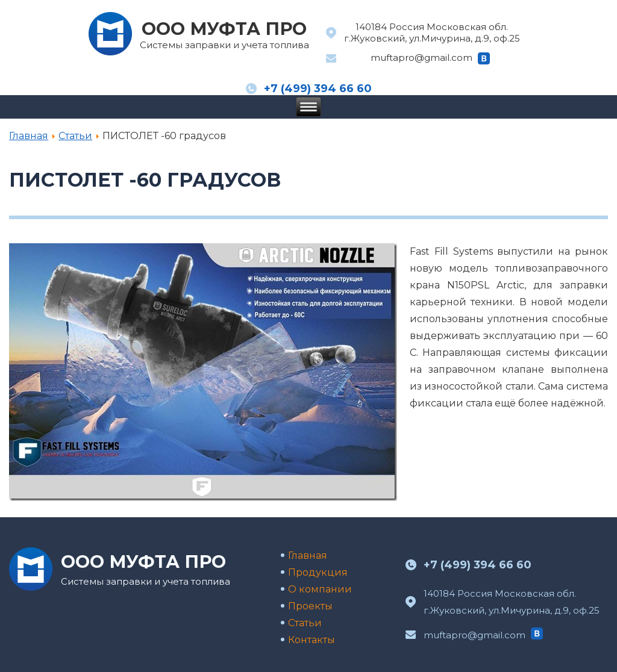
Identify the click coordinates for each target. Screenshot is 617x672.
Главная (29, 136)
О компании (320, 589)
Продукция (318, 572)
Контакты (312, 640)
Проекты (310, 606)
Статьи (75, 136)
